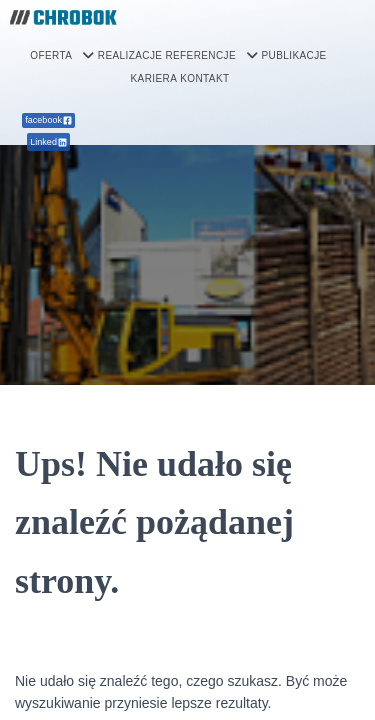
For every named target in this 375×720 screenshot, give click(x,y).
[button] (62, 56)
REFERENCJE (211, 56)
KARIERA (154, 78)
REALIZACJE (130, 55)
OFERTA (62, 56)
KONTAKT (204, 78)
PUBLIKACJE (293, 55)
